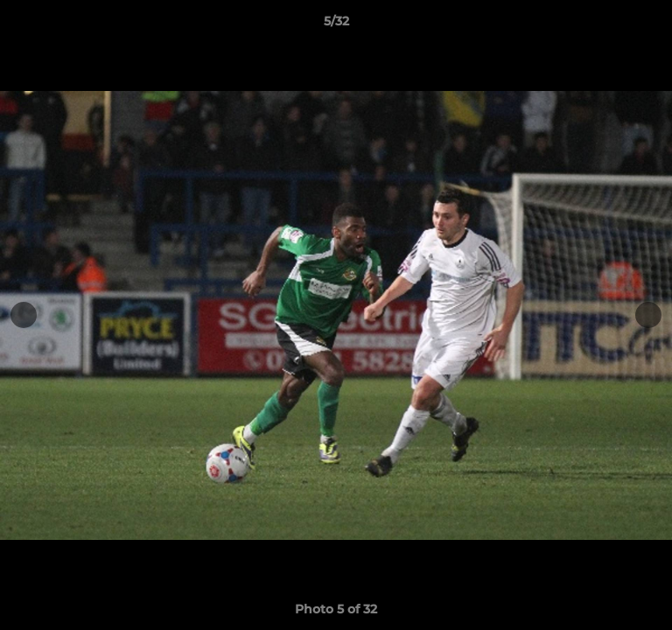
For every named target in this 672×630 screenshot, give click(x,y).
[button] (651, 25)
